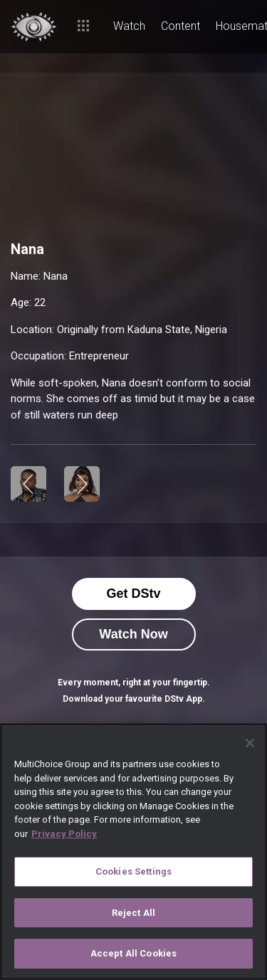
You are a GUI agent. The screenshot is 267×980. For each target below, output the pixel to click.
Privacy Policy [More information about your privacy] (64, 834)
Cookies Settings (133, 871)
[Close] (250, 743)
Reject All (133, 913)
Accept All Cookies (133, 953)
